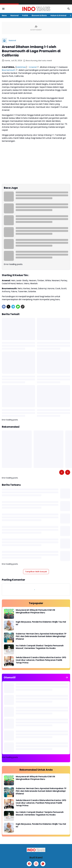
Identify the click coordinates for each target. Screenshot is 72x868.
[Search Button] (69, 9)
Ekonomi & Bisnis (39, 15)
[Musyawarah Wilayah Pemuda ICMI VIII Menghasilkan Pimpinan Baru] (9, 614)
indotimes (21, 67)
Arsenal (33, 67)
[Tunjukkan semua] (67, 677)
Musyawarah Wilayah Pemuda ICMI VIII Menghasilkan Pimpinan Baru (35, 611)
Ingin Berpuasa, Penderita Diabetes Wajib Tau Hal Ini (41, 623)
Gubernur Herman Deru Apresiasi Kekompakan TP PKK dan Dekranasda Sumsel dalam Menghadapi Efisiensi (41, 636)
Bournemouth (9, 70)
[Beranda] (4, 40)
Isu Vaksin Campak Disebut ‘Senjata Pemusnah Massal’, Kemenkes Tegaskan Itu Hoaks (40, 647)
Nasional (14, 15)
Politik (25, 15)
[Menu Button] (3, 9)
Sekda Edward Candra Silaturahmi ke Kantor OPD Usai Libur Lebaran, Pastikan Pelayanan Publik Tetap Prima (41, 660)
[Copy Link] (23, 307)
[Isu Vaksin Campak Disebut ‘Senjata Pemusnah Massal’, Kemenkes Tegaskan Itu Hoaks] (9, 649)
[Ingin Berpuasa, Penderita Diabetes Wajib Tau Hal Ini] (9, 626)
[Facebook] (4, 307)
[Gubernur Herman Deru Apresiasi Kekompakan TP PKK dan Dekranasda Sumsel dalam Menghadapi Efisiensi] (9, 638)
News (4, 15)
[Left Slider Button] (62, 472)
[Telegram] (13, 307)
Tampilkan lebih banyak (36, 572)
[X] (8, 307)
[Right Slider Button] (70, 15)
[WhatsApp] (18, 307)
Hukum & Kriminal (58, 15)
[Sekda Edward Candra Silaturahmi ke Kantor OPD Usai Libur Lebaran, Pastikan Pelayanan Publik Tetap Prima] (9, 661)
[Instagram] (36, 864)
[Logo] (36, 850)
